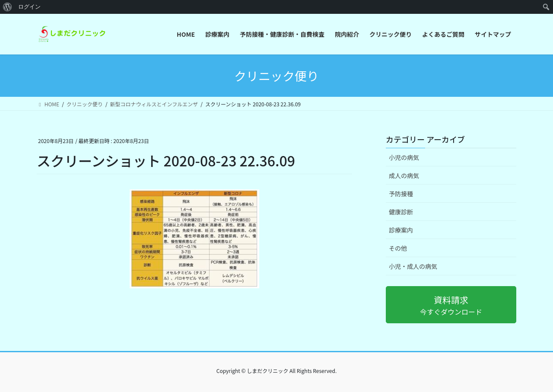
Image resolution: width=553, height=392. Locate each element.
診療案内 (401, 230)
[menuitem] (8, 7)
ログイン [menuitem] (29, 7)
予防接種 (401, 194)
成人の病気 (404, 175)
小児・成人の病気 (413, 266)
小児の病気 (404, 157)
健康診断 (401, 212)
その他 (398, 248)
